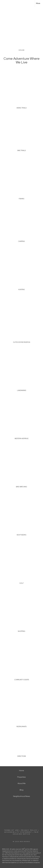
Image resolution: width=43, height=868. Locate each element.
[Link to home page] (4, 3)
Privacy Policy (29, 830)
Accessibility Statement (18, 832)
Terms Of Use (12, 830)
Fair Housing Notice (26, 833)
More (38, 3)
